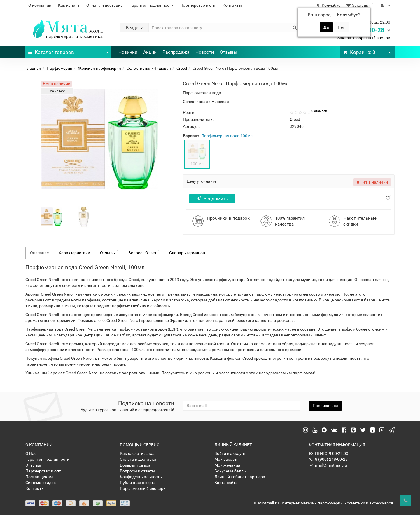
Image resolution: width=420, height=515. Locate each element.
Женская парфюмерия (99, 68)
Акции (150, 52)
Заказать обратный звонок (364, 38)
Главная (33, 68)
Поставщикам (39, 477)
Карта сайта (226, 483)
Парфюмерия (60, 68)
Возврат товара (135, 465)
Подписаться (325, 406)
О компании (40, 5)
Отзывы (228, 52)
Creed (182, 68)
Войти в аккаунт (230, 453)
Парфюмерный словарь (143, 488)
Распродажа (176, 52)
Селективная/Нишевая (149, 68)
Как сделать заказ (138, 453)
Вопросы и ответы (138, 471)
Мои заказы (226, 459)
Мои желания (227, 465)
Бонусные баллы (231, 471)
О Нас (31, 453)
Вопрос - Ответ (144, 252)
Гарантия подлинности (152, 5)
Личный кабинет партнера (240, 477)
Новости (205, 52)
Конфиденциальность (141, 477)
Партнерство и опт (198, 5)
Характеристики (74, 253)
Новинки (128, 52)
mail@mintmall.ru (328, 465)
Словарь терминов (187, 253)
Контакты (232, 5)
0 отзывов (319, 111)
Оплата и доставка (105, 5)
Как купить (69, 5)
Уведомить (212, 199)
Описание (39, 253)
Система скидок (41, 483)
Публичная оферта (138, 483)
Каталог (68, 51)
